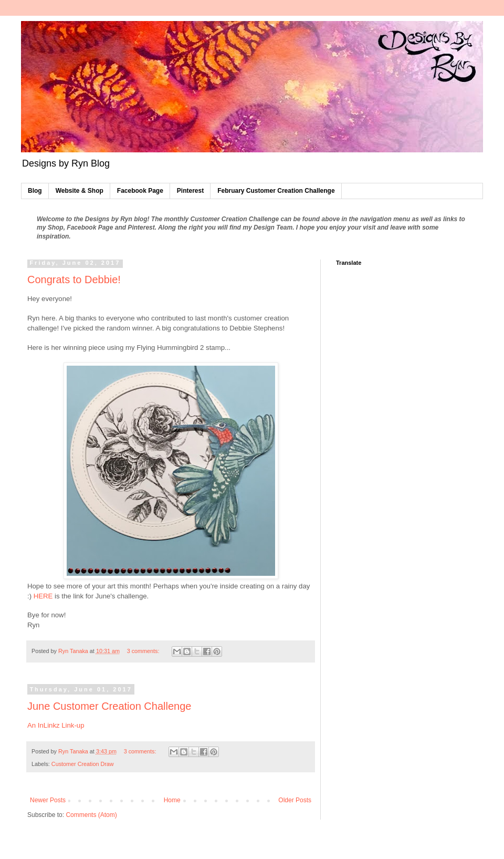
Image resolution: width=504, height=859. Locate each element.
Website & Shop (80, 191)
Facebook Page (140, 191)
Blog (35, 191)
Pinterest (190, 191)
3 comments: (144, 651)
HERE (44, 596)
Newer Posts (48, 800)
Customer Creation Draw (83, 764)
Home (172, 800)
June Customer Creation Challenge (109, 706)
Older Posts (295, 800)
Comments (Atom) (91, 815)
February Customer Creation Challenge (276, 191)
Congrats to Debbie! (74, 280)
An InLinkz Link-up (56, 725)
